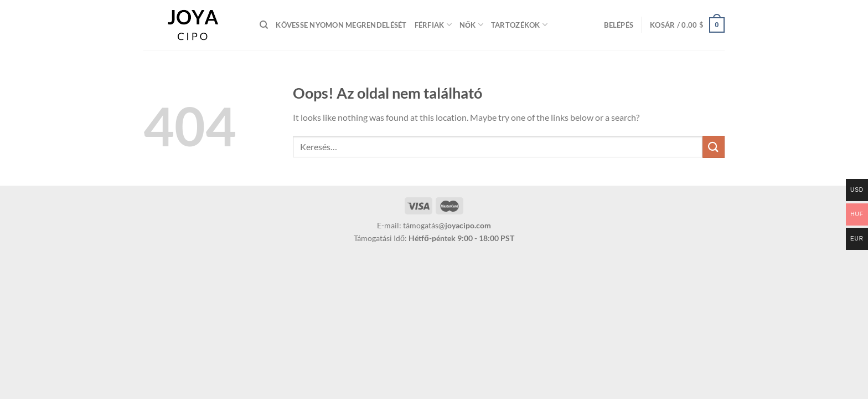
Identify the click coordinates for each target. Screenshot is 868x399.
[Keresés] (264, 25)
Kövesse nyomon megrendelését (341, 25)
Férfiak (433, 25)
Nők (471, 25)
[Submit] (714, 147)
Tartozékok (519, 25)
